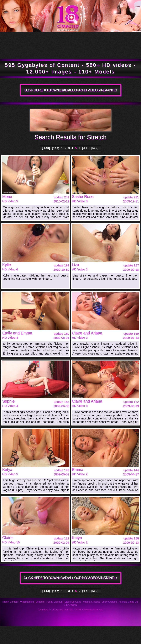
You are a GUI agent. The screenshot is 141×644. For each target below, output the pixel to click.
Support (126, 631)
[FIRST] (46, 148)
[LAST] (95, 148)
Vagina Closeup (91, 602)
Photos (25, 631)
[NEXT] (86, 148)
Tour (21, 38)
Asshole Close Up (128, 602)
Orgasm (40, 602)
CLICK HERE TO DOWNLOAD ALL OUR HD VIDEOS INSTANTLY (70, 90)
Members (27, 52)
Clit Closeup (71, 605)
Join (98, 52)
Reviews (97, 631)
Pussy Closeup (54, 602)
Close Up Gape (73, 602)
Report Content (10, 602)
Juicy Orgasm (109, 602)
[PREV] (56, 148)
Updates (69, 38)
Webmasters (27, 602)
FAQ (66, 631)
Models (118, 38)
